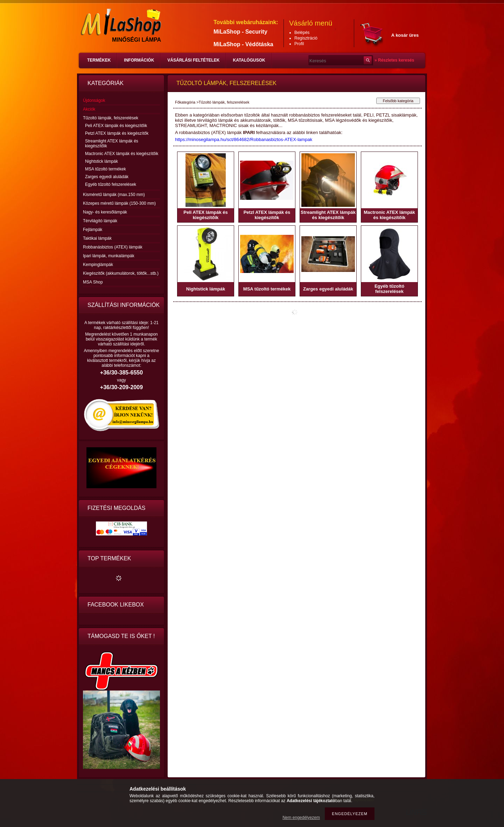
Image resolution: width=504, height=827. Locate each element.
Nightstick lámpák (101, 161)
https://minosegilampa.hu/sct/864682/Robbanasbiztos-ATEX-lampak (244, 139)
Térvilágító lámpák (100, 221)
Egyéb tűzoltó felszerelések (111, 184)
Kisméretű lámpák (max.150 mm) (114, 195)
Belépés (302, 33)
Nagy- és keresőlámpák (105, 212)
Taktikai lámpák (97, 238)
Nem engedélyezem (301, 818)
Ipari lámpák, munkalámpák (109, 256)
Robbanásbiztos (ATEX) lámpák (113, 247)
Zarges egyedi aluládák (107, 177)
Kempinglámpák (98, 265)
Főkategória (185, 102)
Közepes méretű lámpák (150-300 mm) (119, 203)
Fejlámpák (93, 230)
